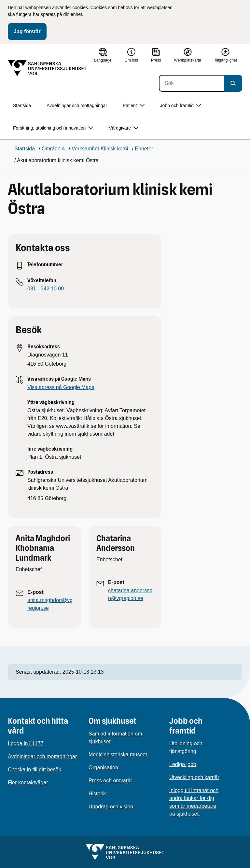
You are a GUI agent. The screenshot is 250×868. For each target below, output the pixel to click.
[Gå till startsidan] (47, 68)
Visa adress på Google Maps (61, 387)
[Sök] (191, 83)
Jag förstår (27, 31)
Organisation (103, 768)
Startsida (22, 105)
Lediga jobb (183, 764)
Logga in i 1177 (26, 743)
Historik (97, 794)
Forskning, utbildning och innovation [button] (53, 128)
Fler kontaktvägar (28, 783)
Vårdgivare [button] (124, 128)
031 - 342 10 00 (46, 289)
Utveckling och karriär (194, 777)
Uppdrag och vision (111, 807)
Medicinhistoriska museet (118, 755)
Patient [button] (134, 106)
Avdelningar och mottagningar (77, 105)
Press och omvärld (110, 781)
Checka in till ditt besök (35, 770)
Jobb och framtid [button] (181, 106)
